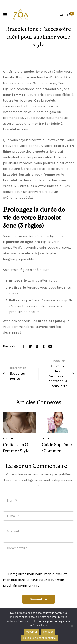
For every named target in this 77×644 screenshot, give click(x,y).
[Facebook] (24, 346)
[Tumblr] (44, 346)
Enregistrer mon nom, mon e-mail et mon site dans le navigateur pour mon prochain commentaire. (35, 580)
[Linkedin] (37, 346)
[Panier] (69, 15)
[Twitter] (30, 346)
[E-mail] (50, 346)
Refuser (48, 632)
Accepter (32, 632)
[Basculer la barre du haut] (73, 4)
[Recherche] (61, 15)
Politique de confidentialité (39, 638)
